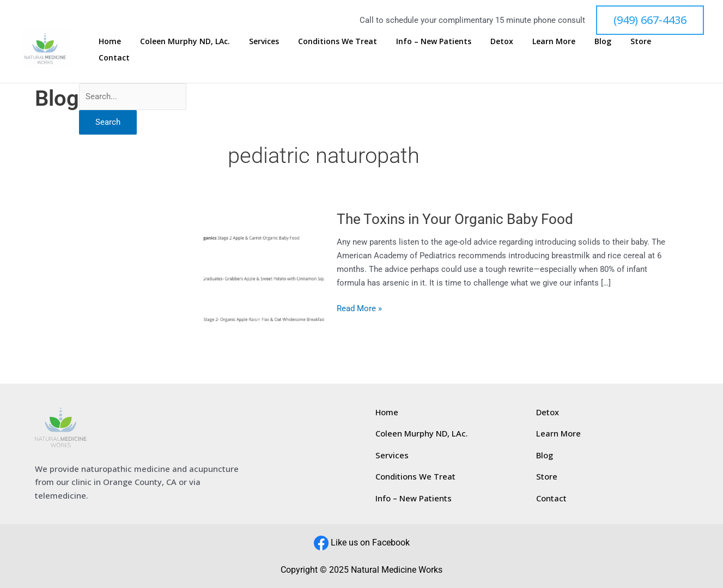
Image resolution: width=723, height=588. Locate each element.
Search (108, 122)
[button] (650, 20)
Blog (619, 49)
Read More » (359, 308)
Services (321, 49)
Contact (685, 49)
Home (183, 49)
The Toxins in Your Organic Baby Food (455, 219)
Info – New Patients (474, 49)
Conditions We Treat (386, 49)
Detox (534, 49)
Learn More (578, 49)
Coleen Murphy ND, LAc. (250, 49)
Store (648, 49)
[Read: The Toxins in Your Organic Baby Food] (264, 265)
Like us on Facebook (370, 542)
